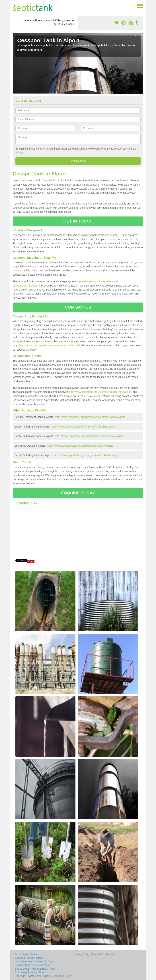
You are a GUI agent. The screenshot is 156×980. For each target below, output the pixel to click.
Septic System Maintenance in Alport (36, 969)
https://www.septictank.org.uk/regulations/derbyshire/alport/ (87, 455)
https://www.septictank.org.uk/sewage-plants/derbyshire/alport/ (90, 417)
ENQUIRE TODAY (78, 493)
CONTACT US (78, 307)
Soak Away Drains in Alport (30, 972)
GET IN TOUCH (78, 221)
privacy (19, 153)
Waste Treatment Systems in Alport (35, 961)
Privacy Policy (82, 954)
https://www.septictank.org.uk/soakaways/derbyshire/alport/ (80, 446)
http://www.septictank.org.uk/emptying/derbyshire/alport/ (101, 392)
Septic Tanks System (27, 954)
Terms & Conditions (103, 954)
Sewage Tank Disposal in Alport (33, 965)
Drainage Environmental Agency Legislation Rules (43, 976)
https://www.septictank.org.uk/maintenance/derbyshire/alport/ (89, 436)
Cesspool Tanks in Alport (29, 958)
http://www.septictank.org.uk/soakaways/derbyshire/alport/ (46, 345)
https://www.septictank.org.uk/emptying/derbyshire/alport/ (83, 427)
